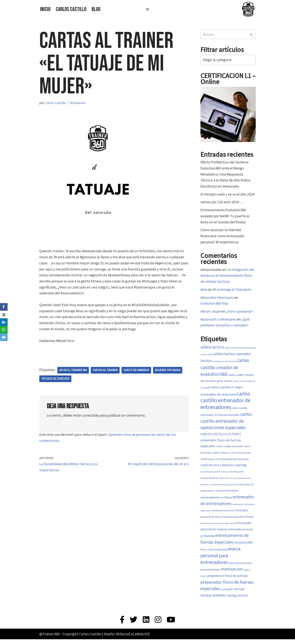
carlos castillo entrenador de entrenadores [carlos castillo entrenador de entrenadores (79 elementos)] (225, 402)
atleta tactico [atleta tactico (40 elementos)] (212, 348)
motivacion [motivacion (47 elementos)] (232, 573)
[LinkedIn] (4, 322)
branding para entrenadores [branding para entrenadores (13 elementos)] (224, 363)
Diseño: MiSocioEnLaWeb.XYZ (127, 639)
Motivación (78, 103)
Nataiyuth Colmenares (218, 321)
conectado (91, 416)
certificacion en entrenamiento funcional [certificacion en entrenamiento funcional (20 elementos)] (224, 462)
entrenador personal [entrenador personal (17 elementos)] (223, 514)
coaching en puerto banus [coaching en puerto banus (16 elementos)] (214, 475)
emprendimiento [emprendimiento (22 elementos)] (227, 494)
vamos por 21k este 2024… (222, 203)
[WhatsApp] (4, 330)
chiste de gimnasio (137, 371)
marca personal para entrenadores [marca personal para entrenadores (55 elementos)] (220, 559)
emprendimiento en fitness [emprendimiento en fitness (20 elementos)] (216, 501)
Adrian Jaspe (210, 313)
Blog (96, 9)
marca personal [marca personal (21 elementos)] (218, 553)
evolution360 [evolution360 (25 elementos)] (244, 547)
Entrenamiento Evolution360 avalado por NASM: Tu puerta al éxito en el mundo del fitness (225, 217)
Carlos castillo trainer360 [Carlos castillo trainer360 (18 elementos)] (229, 449)
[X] (4, 315)
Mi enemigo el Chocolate (233, 291)
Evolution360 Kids (215, 305)
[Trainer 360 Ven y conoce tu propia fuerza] (248, 9)
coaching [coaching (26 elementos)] (240, 468)
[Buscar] (148, 9)
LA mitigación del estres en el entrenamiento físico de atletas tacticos (227, 277)
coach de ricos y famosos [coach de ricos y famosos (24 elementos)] (217, 468)
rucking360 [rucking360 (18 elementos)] (227, 594)
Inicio (45, 9)
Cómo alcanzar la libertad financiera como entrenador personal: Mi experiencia (223, 237)
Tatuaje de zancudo (55, 380)
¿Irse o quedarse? (240, 313)
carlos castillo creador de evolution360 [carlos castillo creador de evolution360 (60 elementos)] (225, 369)
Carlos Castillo (71, 9)
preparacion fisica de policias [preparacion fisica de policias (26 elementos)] (228, 580)
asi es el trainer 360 (73, 371)
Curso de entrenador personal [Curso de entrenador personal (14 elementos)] (222, 488)
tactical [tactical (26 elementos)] (239, 593)
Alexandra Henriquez (217, 299)
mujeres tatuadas (168, 371)
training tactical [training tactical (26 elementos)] (237, 600)
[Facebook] (4, 307)
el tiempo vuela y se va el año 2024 (228, 195)
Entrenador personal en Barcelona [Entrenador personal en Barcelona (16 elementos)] (218, 528)
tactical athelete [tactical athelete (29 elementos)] (213, 600)
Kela (204, 291)
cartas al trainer (105, 371)
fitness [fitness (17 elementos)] (204, 554)
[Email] (4, 337)
